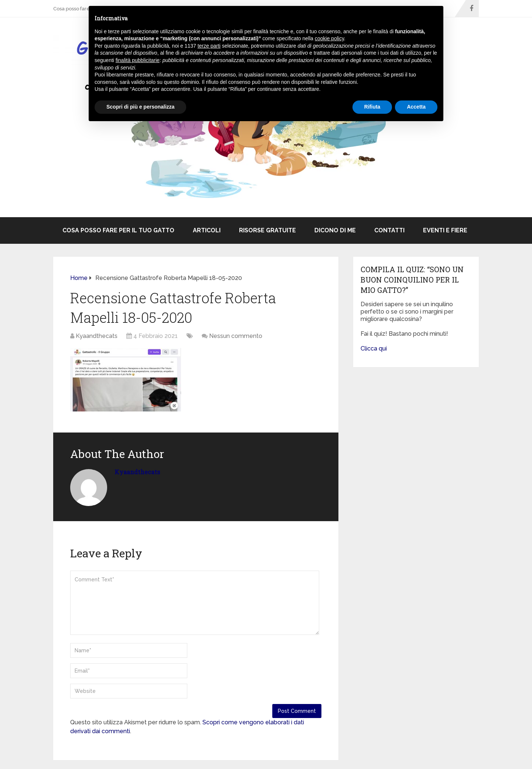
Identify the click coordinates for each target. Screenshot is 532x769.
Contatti (389, 230)
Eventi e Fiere (445, 230)
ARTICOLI (207, 230)
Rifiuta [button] (372, 107)
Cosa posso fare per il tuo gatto (118, 230)
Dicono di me (335, 230)
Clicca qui (374, 348)
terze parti (209, 46)
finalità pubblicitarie (138, 60)
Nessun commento (236, 336)
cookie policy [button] (329, 38)
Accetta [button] (416, 107)
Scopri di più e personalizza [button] (140, 107)
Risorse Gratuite (267, 230)
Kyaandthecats (97, 336)
